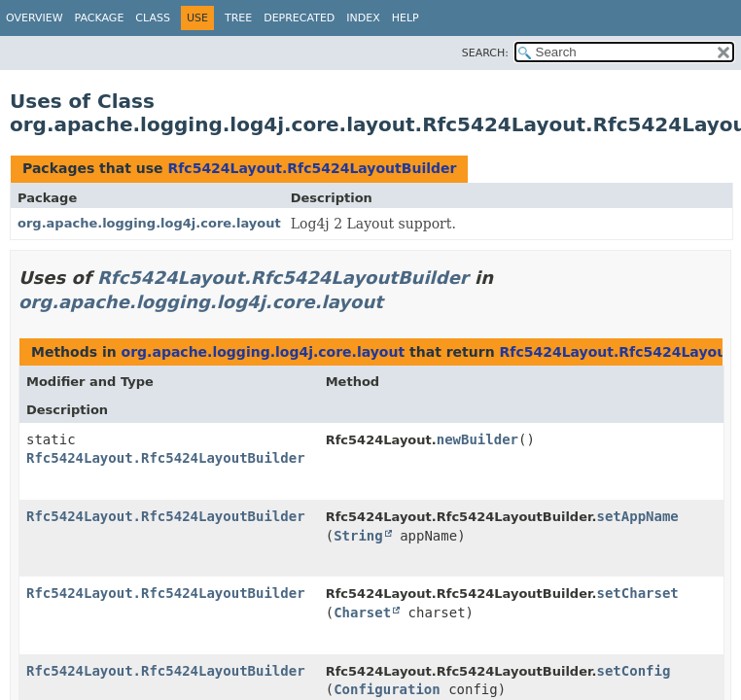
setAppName (638, 516)
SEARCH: (485, 53)
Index (363, 18)
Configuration (387, 689)
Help (406, 18)
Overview (35, 18)
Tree (238, 18)
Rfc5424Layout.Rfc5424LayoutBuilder (312, 168)
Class (153, 18)
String (358, 536)
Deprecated (299, 18)
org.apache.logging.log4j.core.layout (149, 223)
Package (100, 18)
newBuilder (477, 439)
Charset (362, 612)
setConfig (634, 671)
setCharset (638, 593)
